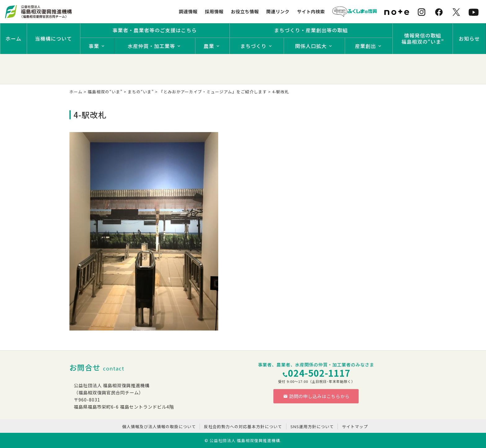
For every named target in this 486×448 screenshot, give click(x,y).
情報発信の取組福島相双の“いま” (423, 38)
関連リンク (278, 11)
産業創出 (365, 46)
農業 (209, 46)
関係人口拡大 (311, 46)
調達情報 (188, 11)
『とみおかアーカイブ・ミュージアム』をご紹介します (213, 92)
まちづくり (253, 46)
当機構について (53, 38)
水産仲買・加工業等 (151, 46)
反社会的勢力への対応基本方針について (243, 426)
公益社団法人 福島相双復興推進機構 (245, 440)
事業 (94, 46)
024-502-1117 (319, 373)
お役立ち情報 (245, 11)
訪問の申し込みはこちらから (316, 396)
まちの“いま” (141, 92)
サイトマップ (355, 426)
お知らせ (469, 38)
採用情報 (214, 11)
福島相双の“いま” (105, 92)
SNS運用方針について (312, 426)
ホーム (13, 38)
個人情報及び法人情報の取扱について (159, 426)
